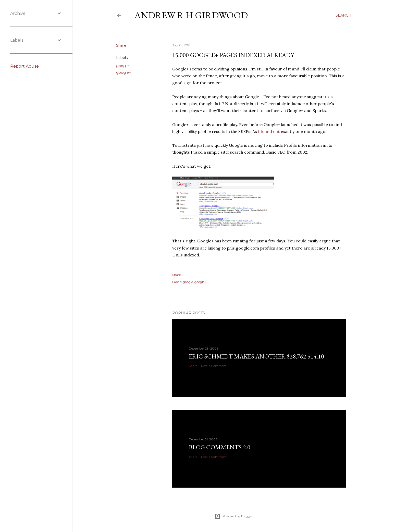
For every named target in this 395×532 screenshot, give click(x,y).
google (122, 66)
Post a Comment (214, 366)
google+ (124, 72)
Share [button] (121, 45)
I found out (269, 131)
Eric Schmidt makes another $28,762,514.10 (256, 356)
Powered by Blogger (234, 516)
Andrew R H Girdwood (191, 15)
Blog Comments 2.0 (220, 447)
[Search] (343, 15)
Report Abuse (24, 66)
